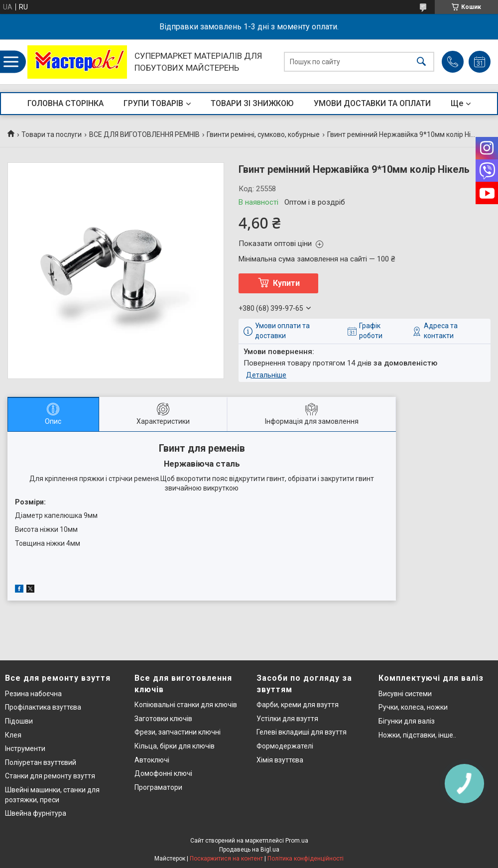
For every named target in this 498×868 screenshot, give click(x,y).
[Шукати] (421, 62)
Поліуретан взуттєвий (41, 762)
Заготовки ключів (163, 719)
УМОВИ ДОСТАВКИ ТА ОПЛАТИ (372, 103)
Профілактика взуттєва (43, 707)
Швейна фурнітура (36, 813)
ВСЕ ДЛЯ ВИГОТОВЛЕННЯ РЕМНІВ (144, 134)
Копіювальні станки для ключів (186, 705)
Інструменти (25, 748)
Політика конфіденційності (306, 859)
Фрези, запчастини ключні (178, 732)
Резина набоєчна (33, 694)
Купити (286, 283)
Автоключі (152, 760)
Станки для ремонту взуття (50, 776)
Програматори (158, 787)
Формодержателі (285, 746)
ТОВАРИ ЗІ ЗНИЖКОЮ (252, 103)
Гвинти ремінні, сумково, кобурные (263, 134)
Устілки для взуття (287, 719)
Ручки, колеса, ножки (413, 707)
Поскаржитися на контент (226, 859)
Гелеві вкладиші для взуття (302, 732)
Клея (13, 735)
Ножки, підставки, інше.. (417, 735)
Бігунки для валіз (407, 721)
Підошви (19, 721)
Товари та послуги (52, 134)
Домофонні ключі (163, 773)
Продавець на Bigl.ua (249, 850)
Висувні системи (405, 694)
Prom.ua (297, 841)
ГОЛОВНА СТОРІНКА (65, 103)
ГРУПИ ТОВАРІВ (153, 103)
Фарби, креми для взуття (298, 705)
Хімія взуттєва (280, 760)
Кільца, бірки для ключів (175, 746)
